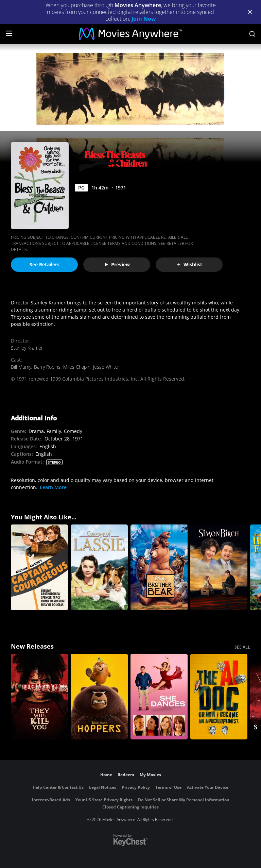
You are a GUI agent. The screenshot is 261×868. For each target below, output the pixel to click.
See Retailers (45, 264)
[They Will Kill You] (39, 697)
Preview (117, 264)
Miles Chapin (77, 367)
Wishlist (189, 264)
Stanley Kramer (27, 348)
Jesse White (106, 367)
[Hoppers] (99, 697)
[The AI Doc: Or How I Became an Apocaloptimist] (219, 697)
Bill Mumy (21, 367)
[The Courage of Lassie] (99, 567)
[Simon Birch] (219, 567)
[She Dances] (159, 697)
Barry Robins (47, 367)
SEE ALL (242, 647)
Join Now (144, 19)
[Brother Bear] (159, 567)
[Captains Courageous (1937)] (39, 567)
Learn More (53, 487)
